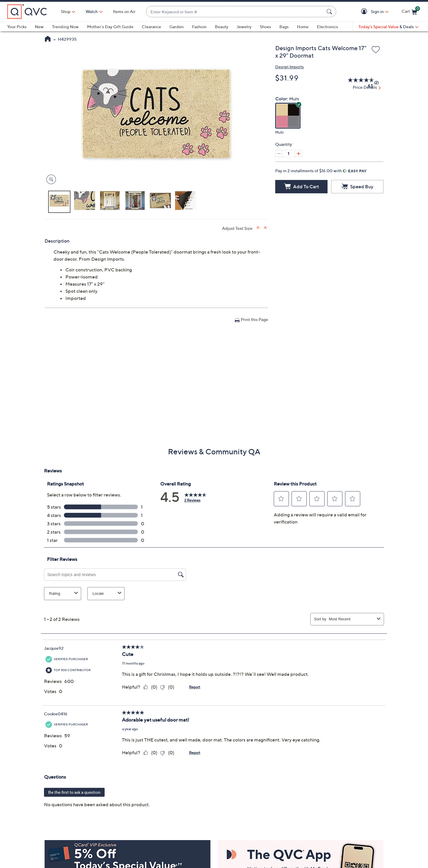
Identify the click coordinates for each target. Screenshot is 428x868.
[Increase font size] (258, 228)
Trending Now (65, 27)
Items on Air (124, 11)
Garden (177, 27)
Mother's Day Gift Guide (110, 27)
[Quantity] (289, 154)
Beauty (222, 27)
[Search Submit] (330, 12)
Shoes (265, 27)
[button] (365, 12)
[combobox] (235, 12)
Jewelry (244, 27)
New (39, 27)
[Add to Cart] (301, 187)
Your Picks (17, 27)
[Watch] (92, 12)
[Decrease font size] (266, 228)
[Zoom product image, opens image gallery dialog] (50, 180)
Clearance (151, 27)
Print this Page (254, 319)
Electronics (327, 27)
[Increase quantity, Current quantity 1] (298, 154)
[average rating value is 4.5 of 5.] (358, 83)
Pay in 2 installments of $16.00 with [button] (321, 171)
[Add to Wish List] (376, 50)
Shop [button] (66, 11)
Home (303, 27)
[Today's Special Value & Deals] (388, 27)
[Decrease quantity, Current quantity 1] (279, 154)
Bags (284, 27)
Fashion (199, 27)
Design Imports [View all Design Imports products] (289, 67)
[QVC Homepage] (48, 39)
